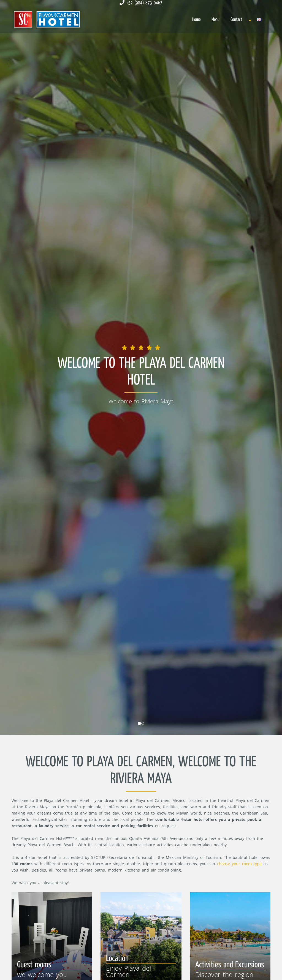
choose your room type (239, 864)
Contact (236, 20)
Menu (215, 20)
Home (196, 20)
